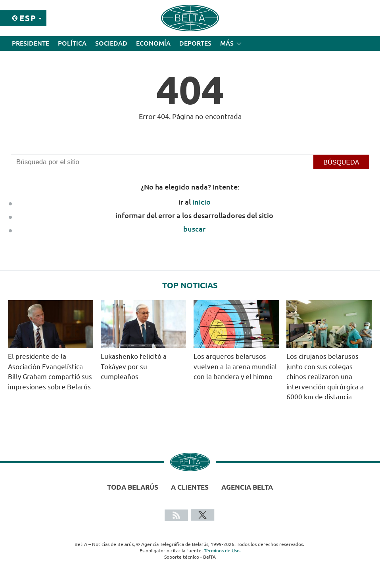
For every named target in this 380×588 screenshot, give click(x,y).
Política (72, 43)
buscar (194, 229)
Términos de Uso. (222, 551)
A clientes (190, 487)
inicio (202, 202)
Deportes (195, 43)
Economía (153, 43)
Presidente (31, 43)
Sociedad (111, 43)
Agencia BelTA (247, 487)
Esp (28, 18)
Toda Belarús (133, 487)
